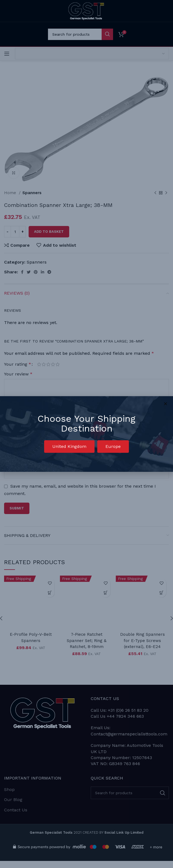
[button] (69, 447)
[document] (86, 434)
